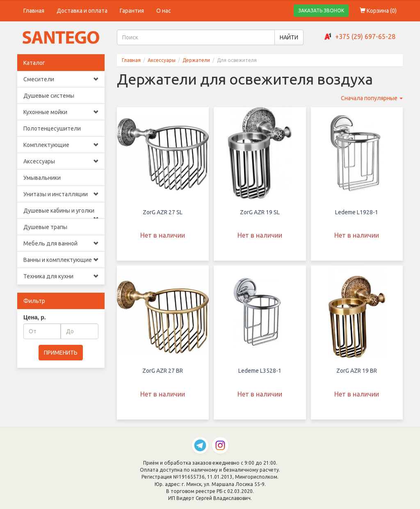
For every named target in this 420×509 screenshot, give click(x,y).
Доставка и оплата (82, 11)
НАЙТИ (289, 37)
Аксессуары (61, 161)
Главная (34, 11)
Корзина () (378, 11)
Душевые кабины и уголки (61, 213)
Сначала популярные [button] (372, 98)
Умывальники (42, 178)
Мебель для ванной (61, 243)
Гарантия (132, 11)
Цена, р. (35, 317)
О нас (164, 11)
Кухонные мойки (61, 112)
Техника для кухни (61, 276)
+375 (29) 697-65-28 (365, 37)
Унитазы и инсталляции (61, 194)
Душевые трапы (45, 227)
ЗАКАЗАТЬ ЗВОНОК (321, 10)
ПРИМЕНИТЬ (61, 353)
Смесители (61, 79)
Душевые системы (49, 96)
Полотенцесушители (52, 128)
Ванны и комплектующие (61, 260)
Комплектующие (61, 145)
